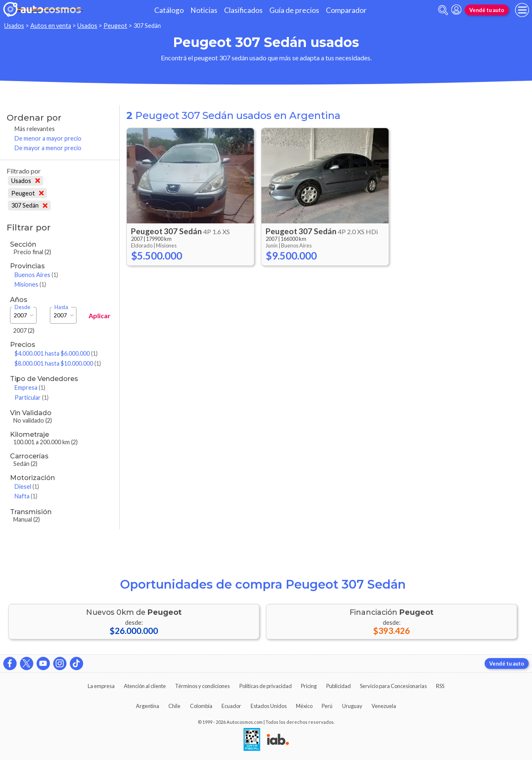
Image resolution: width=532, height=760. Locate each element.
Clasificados (243, 10)
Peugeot (115, 26)
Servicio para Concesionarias (393, 686)
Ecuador (231, 706)
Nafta (26, 496)
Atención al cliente (145, 686)
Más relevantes (35, 129)
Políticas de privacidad (266, 686)
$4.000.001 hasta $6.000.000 (56, 353)
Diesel (27, 486)
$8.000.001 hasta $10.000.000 (58, 363)
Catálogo (169, 10)
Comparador (346, 10)
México (304, 706)
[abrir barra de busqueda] (443, 10)
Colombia (201, 706)
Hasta (61, 307)
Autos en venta (51, 26)
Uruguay (352, 706)
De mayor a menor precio (48, 148)
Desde (22, 307)
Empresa (30, 387)
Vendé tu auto (487, 10)
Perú (327, 706)
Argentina (148, 706)
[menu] (522, 10)
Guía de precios (294, 10)
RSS (440, 686)
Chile (174, 706)
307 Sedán (29, 205)
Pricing (309, 686)
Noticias (204, 10)
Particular (32, 397)
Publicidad (339, 686)
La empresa (101, 686)
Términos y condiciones (202, 686)
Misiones (30, 284)
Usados (14, 26)
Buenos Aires (36, 275)
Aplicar (100, 316)
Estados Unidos (269, 706)
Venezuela (384, 706)
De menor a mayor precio (48, 138)
